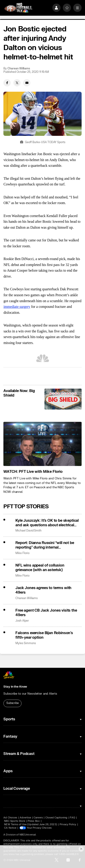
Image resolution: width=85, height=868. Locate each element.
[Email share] (27, 83)
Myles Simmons (25, 643)
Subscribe (13, 703)
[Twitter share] (17, 83)
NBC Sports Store (15, 821)
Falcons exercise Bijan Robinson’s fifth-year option (44, 635)
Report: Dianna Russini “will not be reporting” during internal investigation (45, 545)
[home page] (18, 8)
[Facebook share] (7, 83)
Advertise (25, 818)
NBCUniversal (28, 835)
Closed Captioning (56, 818)
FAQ (72, 818)
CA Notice (10, 828)
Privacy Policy (68, 824)
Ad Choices (10, 818)
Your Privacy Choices (39, 828)
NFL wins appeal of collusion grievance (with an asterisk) (40, 568)
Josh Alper (22, 621)
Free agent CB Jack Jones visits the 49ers (46, 613)
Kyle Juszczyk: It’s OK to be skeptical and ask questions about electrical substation (47, 523)
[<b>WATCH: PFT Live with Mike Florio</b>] (42, 444)
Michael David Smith (28, 531)
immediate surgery (17, 307)
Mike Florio (22, 553)
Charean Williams (19, 69)
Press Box (34, 821)
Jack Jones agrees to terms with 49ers (43, 590)
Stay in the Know (15, 687)
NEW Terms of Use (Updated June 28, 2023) (30, 824)
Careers (38, 818)
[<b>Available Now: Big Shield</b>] (63, 399)
